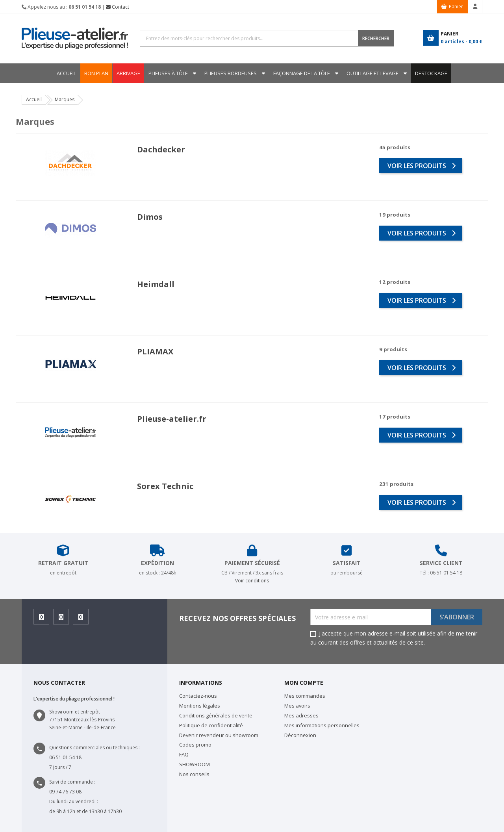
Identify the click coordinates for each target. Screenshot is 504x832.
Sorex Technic (165, 486)
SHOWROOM (195, 764)
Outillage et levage (375, 73)
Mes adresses (301, 715)
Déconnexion (300, 735)
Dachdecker (161, 149)
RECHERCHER (376, 38)
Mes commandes (305, 696)
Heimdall (156, 284)
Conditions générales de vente (216, 715)
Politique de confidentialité (211, 725)
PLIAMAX (155, 351)
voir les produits (422, 166)
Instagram (61, 619)
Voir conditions (252, 581)
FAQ (184, 754)
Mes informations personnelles (322, 725)
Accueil (63, 73)
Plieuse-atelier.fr (172, 419)
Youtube (81, 619)
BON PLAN (93, 73)
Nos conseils (194, 774)
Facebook (42, 619)
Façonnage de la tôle (303, 73)
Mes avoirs (297, 706)
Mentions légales (200, 706)
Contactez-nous (198, 696)
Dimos (150, 217)
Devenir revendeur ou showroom (219, 735)
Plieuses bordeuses (231, 73)
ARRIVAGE (126, 73)
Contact (118, 7)
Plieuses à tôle (167, 73)
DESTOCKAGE (435, 73)
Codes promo (195, 745)
